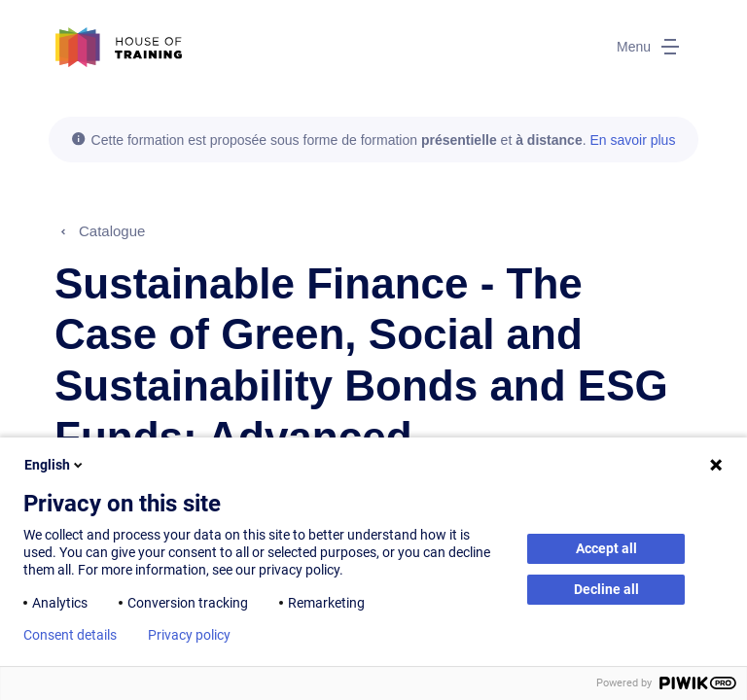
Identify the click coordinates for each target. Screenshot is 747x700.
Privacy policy (189, 635)
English (55, 465)
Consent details (70, 635)
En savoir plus (632, 140)
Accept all (606, 548)
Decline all (606, 589)
